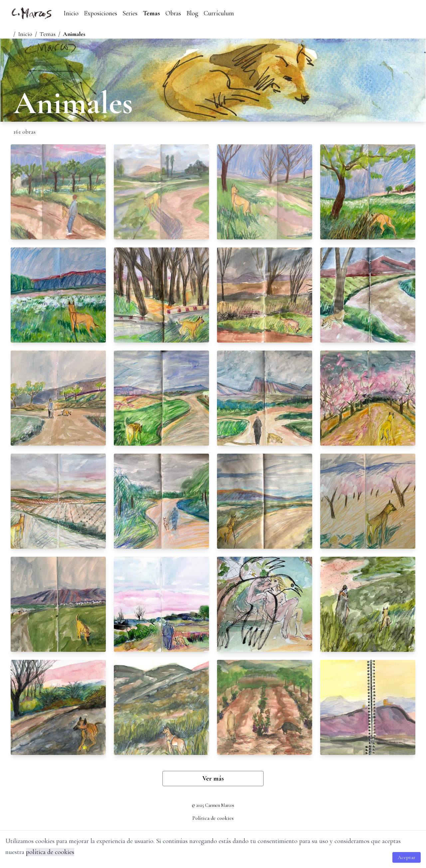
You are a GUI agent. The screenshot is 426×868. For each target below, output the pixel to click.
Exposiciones (101, 13)
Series (130, 13)
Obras (173, 13)
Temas (151, 13)
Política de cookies (213, 818)
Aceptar (407, 857)
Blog (192, 13)
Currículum (219, 13)
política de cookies (50, 852)
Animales (74, 34)
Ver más (213, 779)
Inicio (71, 13)
